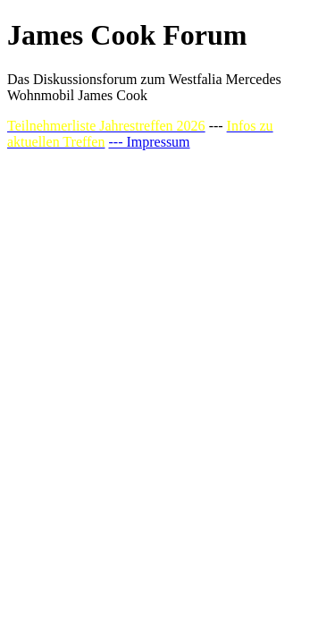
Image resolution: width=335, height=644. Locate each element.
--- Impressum (149, 142)
